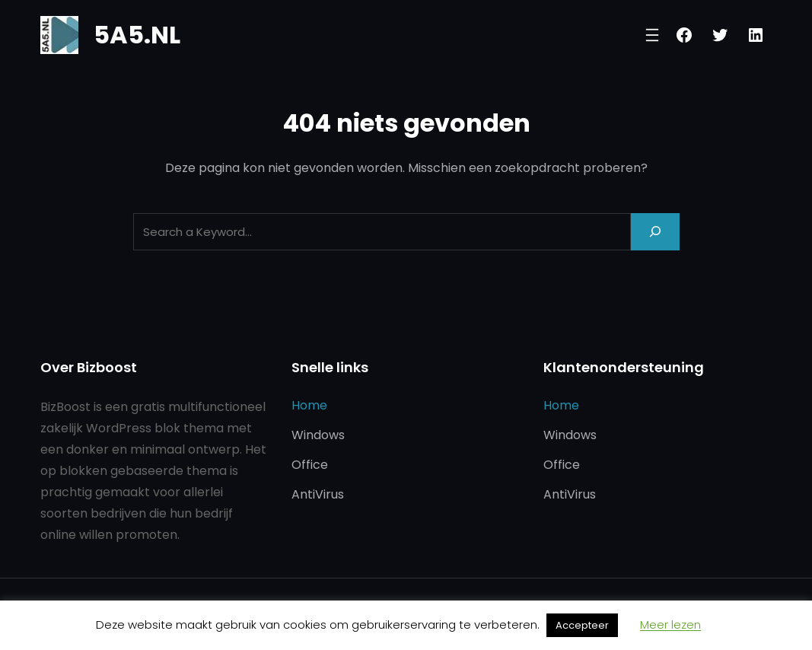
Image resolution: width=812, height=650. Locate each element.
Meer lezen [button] (670, 625)
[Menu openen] (652, 35)
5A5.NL (137, 35)
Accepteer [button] (582, 625)
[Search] (655, 232)
